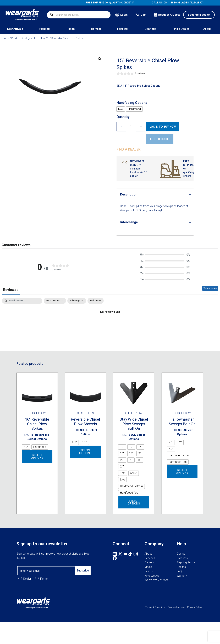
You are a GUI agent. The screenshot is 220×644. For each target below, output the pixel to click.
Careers (149, 562)
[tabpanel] (110, 323)
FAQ (179, 571)
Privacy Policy (194, 607)
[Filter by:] (77, 301)
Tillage (27, 38)
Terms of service (176, 607)
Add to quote (160, 139)
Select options (37, 456)
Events (149, 571)
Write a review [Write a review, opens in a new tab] (210, 288)
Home (6, 38)
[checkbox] (96, 301)
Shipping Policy (186, 562)
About (148, 554)
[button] (100, 59)
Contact (181, 554)
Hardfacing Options (132, 103)
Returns (181, 567)
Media (148, 567)
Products (16, 38)
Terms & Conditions (155, 607)
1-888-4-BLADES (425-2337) (186, 3)
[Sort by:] (55, 301)
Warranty (182, 576)
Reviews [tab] (11, 290)
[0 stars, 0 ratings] (131, 74)
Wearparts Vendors (156, 580)
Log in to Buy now (163, 127)
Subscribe (83, 571)
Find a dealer (129, 149)
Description (129, 194)
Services (150, 558)
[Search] (22, 301)
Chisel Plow (39, 38)
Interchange (129, 222)
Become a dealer (199, 15)
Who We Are (152, 576)
